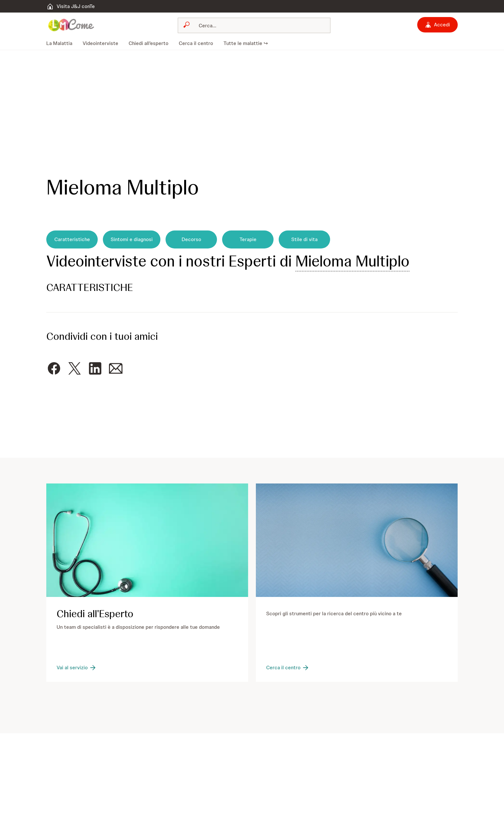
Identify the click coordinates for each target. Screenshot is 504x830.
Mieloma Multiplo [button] (352, 261)
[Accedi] (437, 25)
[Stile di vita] (304, 239)
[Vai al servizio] (77, 668)
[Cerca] (258, 25)
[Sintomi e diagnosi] (132, 239)
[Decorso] (191, 239)
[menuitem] (62, 43)
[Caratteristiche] (72, 239)
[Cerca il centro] (288, 668)
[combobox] (254, 25)
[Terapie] (248, 239)
